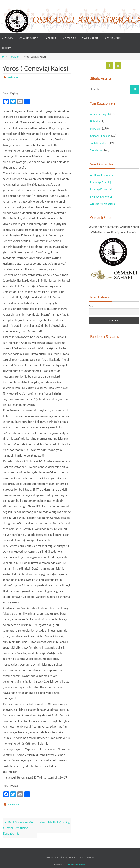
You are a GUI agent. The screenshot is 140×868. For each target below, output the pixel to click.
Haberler (96, 121)
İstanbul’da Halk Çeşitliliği (54, 825)
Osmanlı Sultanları (102, 136)
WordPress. (81, 865)
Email (91, 306)
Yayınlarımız (98, 150)
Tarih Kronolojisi (100, 143)
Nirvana (69, 865)
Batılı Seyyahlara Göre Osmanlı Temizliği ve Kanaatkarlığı (20, 828)
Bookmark (14, 804)
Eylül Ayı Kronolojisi (103, 196)
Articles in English (101, 114)
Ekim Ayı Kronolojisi (103, 189)
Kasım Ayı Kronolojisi (103, 182)
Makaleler (14, 57)
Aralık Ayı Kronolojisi (103, 175)
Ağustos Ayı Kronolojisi (105, 204)
